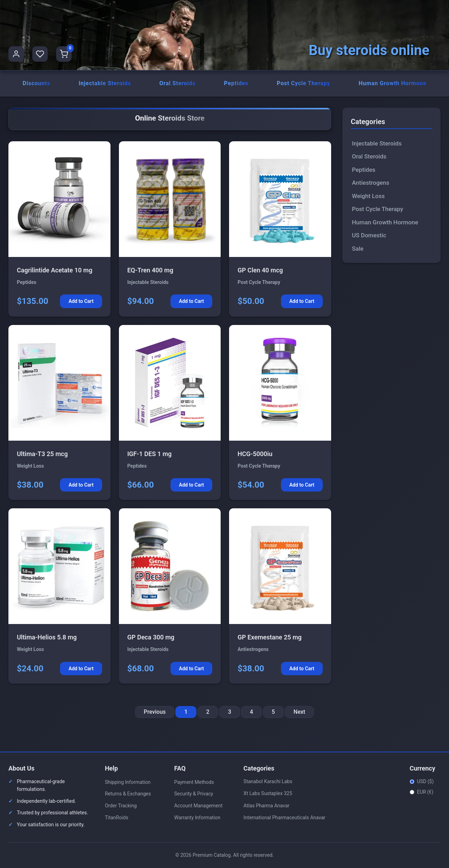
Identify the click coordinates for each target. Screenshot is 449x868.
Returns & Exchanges (128, 794)
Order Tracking (121, 806)
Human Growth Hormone (393, 84)
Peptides (236, 84)
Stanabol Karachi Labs (268, 782)
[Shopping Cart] (64, 54)
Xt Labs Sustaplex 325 (268, 794)
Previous (155, 713)
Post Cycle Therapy (303, 84)
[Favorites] (40, 54)
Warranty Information (197, 818)
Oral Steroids (177, 84)
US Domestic (369, 236)
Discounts (36, 84)
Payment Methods (194, 782)
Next (299, 713)
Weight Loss (368, 196)
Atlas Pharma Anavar (266, 806)
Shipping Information (128, 782)
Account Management (198, 806)
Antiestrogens (371, 183)
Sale (358, 249)
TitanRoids (117, 818)
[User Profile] (16, 54)
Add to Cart (81, 302)
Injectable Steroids (105, 84)
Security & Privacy (193, 794)
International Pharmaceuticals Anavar (284, 818)
